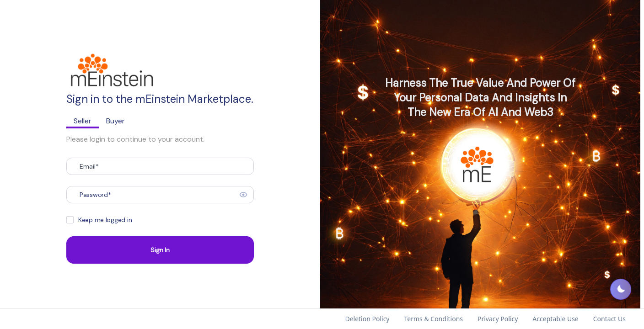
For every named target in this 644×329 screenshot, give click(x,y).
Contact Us (609, 319)
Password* (95, 195)
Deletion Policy (367, 319)
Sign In (160, 250)
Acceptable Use (555, 319)
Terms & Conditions (434, 319)
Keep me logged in (105, 220)
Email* (89, 166)
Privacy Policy (498, 319)
